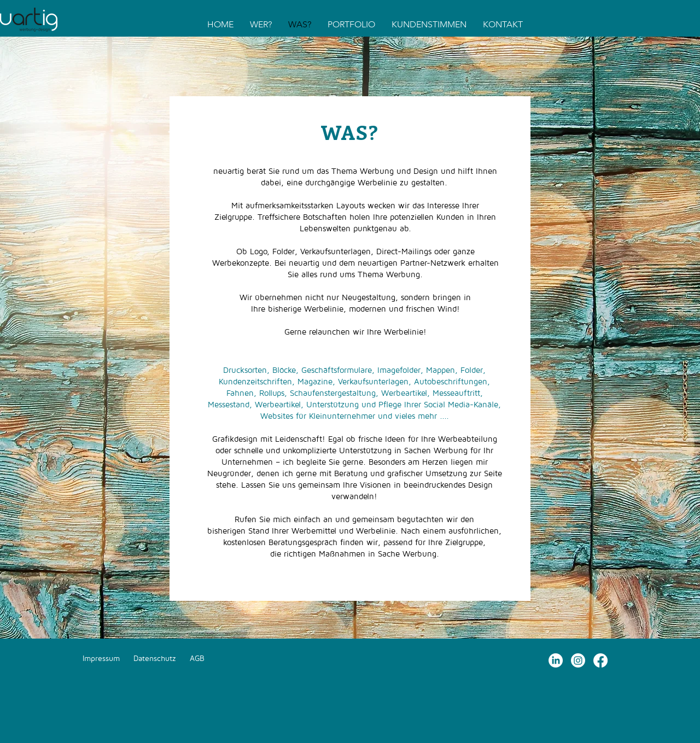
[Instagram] (578, 660)
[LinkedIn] (556, 660)
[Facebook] (600, 660)
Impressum (101, 658)
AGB (197, 658)
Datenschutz (155, 658)
